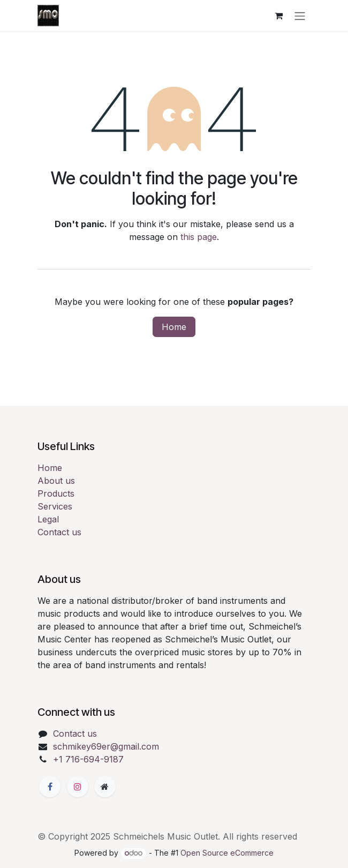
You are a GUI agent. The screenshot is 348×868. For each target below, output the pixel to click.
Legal (48, 519)
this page (199, 237)
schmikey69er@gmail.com (106, 746)
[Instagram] (78, 787)
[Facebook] (50, 787)
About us (56, 481)
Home (174, 327)
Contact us (59, 532)
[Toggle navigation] (300, 16)
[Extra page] (105, 787)
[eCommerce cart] (278, 16)
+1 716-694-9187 (88, 759)
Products (56, 493)
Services (55, 506)
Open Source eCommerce (227, 853)
